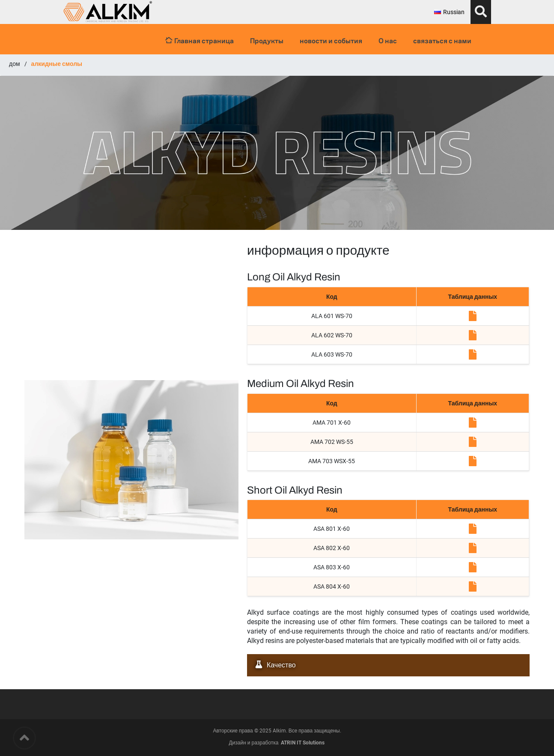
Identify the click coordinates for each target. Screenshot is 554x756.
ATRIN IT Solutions (303, 743)
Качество (274, 665)
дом (15, 64)
